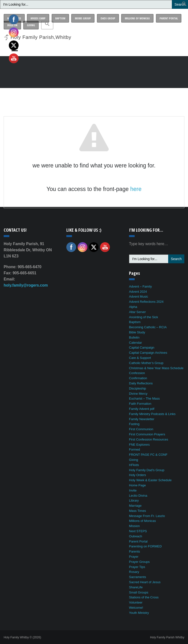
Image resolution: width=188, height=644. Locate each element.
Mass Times (137, 511)
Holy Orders (137, 475)
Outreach (135, 536)
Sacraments (137, 577)
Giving (31, 25)
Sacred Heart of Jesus (145, 582)
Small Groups (139, 592)
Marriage (135, 506)
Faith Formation (140, 404)
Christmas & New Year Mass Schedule (156, 368)
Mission (134, 526)
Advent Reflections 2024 (146, 302)
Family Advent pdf (142, 409)
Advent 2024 (138, 292)
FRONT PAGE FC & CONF (148, 455)
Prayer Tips (137, 567)
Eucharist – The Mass (144, 398)
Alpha (133, 307)
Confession (137, 373)
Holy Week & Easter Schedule (150, 480)
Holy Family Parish (167, 637)
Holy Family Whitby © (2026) (22, 637)
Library (134, 500)
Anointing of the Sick (144, 317)
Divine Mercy (138, 394)
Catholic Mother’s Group (146, 363)
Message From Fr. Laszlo (147, 516)
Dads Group (108, 18)
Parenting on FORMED (145, 546)
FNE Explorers (139, 445)
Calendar (135, 343)
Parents (135, 551)
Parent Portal (169, 18)
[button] (184, 5)
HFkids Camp (38, 18)
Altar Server (137, 312)
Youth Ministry (139, 613)
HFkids (134, 465)
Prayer (134, 557)
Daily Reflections (141, 383)
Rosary (134, 572)
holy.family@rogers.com (26, 285)
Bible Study (137, 332)
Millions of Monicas (137, 18)
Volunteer (136, 602)
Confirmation (138, 378)
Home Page (137, 485)
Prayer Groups (139, 562)
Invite (133, 490)
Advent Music (139, 297)
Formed (135, 449)
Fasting (134, 424)
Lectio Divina (138, 496)
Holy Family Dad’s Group (147, 470)
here (136, 189)
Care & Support (140, 358)
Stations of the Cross (144, 597)
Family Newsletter (142, 419)
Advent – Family (140, 286)
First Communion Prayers (147, 434)
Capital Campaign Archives (148, 353)
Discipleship (137, 388)
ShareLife (136, 587)
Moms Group (83, 18)
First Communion (141, 429)
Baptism (60, 18)
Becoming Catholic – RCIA (148, 327)
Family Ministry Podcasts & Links (152, 414)
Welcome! (136, 608)
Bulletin (134, 337)
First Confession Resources (149, 439)
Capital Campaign (142, 347)
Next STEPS (138, 531)
